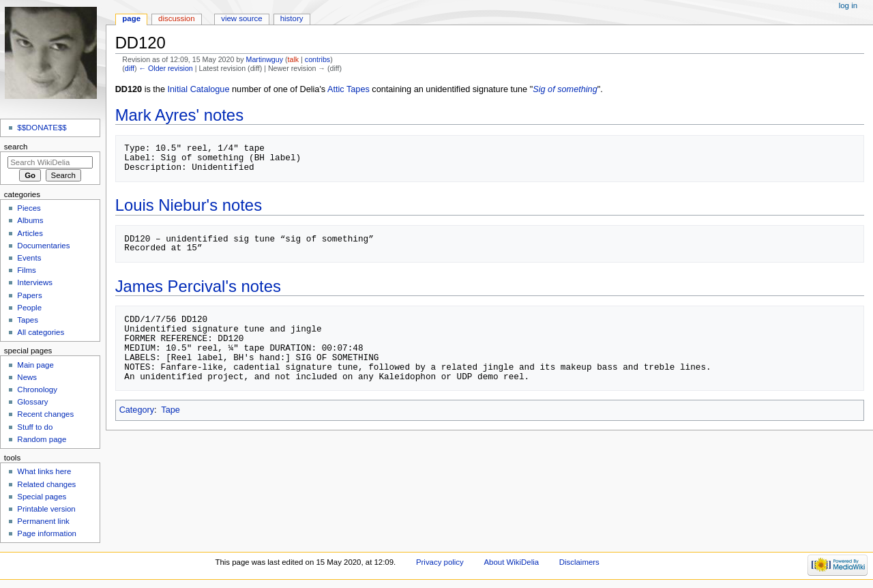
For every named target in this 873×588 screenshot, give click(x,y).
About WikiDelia (511, 562)
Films (26, 270)
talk (294, 59)
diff (130, 68)
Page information (47, 533)
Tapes (28, 320)
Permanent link (43, 521)
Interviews (35, 282)
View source (241, 18)
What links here (44, 471)
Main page (35, 365)
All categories (41, 332)
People (29, 308)
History (292, 18)
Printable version (46, 509)
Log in (848, 5)
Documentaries (43, 246)
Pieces (29, 208)
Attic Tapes (349, 89)
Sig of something (565, 89)
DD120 (129, 89)
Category (137, 410)
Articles (30, 233)
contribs (317, 59)
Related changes (46, 484)
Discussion (176, 18)
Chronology (37, 389)
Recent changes (45, 414)
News (27, 377)
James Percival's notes (198, 286)
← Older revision (165, 68)
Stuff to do (35, 427)
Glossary (32, 402)
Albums (30, 220)
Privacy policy (440, 562)
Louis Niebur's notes (189, 205)
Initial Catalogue (199, 89)
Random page (42, 439)
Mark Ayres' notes (179, 115)
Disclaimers (579, 562)
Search (16, 147)
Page (131, 18)
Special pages (42, 497)
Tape (171, 410)
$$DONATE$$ (42, 128)
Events (29, 258)
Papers (29, 295)
